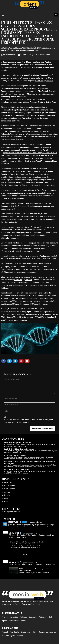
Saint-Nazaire (10, 489)
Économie (33, 617)
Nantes (7, 495)
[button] (3, 15)
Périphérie (43, 617)
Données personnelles (47, 632)
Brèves (24, 621)
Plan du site (14, 632)
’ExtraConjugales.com (11, 131)
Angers (7, 492)
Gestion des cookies (29, 632)
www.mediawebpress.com (19, 320)
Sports (5, 621)
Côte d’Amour (10, 486)
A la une (5, 617)
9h (36, 562)
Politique (23, 617)
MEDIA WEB (14, 533)
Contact (20, 636)
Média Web (9, 482)
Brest (6, 502)
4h (36, 533)
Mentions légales (9, 636)
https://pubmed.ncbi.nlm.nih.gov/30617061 (19, 99)
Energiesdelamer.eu (12, 512)
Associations (14, 621)
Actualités (14, 617)
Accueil (3, 47)
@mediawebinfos (28, 534)
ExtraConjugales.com (44, 81)
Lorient (7, 498)
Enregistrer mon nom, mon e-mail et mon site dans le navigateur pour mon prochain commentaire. (28, 421)
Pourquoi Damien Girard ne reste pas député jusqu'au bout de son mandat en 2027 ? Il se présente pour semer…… (30, 472)
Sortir (9, 47)
